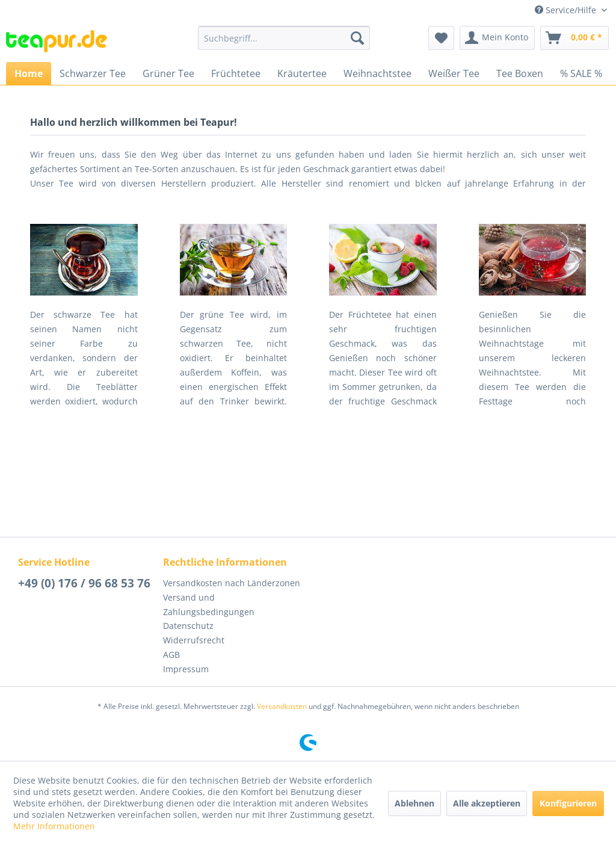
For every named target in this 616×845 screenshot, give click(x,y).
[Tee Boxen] (520, 73)
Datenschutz (188, 626)
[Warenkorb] (574, 38)
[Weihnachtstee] (377, 73)
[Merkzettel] (441, 38)
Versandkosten (282, 706)
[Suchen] (357, 38)
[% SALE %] (581, 73)
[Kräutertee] (302, 73)
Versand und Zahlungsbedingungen (209, 605)
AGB (171, 655)
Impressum (186, 669)
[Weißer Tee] (454, 73)
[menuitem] (284, 38)
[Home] (29, 73)
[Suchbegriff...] (284, 38)
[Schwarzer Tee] (93, 73)
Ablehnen (414, 803)
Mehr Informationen (54, 826)
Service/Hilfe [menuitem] (567, 10)
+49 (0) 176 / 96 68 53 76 (84, 583)
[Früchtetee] (236, 73)
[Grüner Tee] (168, 73)
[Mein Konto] (497, 38)
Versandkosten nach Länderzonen (232, 583)
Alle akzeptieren (487, 803)
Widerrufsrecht (194, 640)
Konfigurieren (568, 803)
